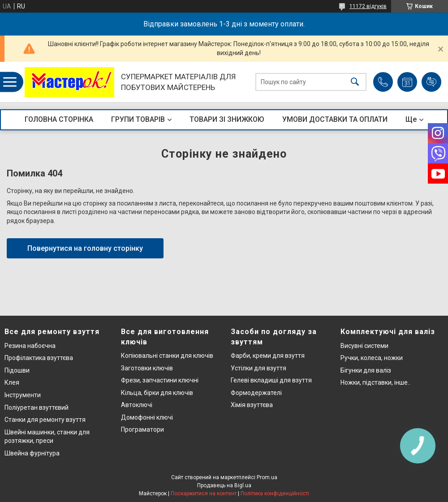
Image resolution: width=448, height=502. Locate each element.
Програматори (142, 429)
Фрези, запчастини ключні (160, 380)
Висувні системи (364, 346)
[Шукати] (355, 82)
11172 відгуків (368, 6)
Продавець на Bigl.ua (224, 485)
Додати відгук (431, 82)
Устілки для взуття (258, 368)
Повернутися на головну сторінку (85, 248)
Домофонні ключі (147, 417)
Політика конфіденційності (275, 493)
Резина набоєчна (30, 346)
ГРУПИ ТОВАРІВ (138, 119)
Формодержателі (256, 393)
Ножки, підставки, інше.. (375, 382)
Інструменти (23, 395)
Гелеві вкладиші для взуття (271, 380)
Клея (12, 382)
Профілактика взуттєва (39, 358)
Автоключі (137, 405)
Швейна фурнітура (32, 453)
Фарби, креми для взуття (268, 356)
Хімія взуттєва (252, 405)
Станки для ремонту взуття (45, 420)
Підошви (17, 370)
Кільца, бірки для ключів (157, 393)
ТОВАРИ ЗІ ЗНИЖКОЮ (227, 119)
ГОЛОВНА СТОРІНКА (59, 119)
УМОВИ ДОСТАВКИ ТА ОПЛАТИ (335, 119)
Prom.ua (267, 477)
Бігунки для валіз (366, 370)
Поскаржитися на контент (204, 493)
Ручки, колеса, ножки (372, 358)
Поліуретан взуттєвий (37, 408)
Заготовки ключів (147, 368)
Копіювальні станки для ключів (167, 356)
